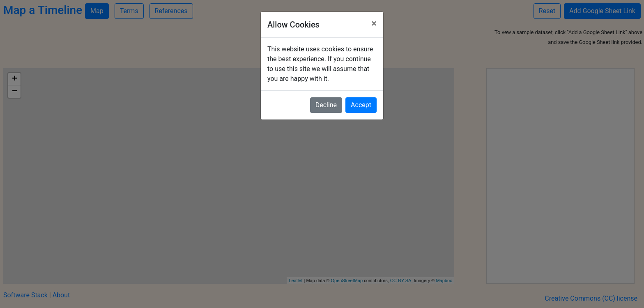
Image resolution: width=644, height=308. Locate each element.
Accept (361, 105)
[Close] (374, 23)
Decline (326, 105)
